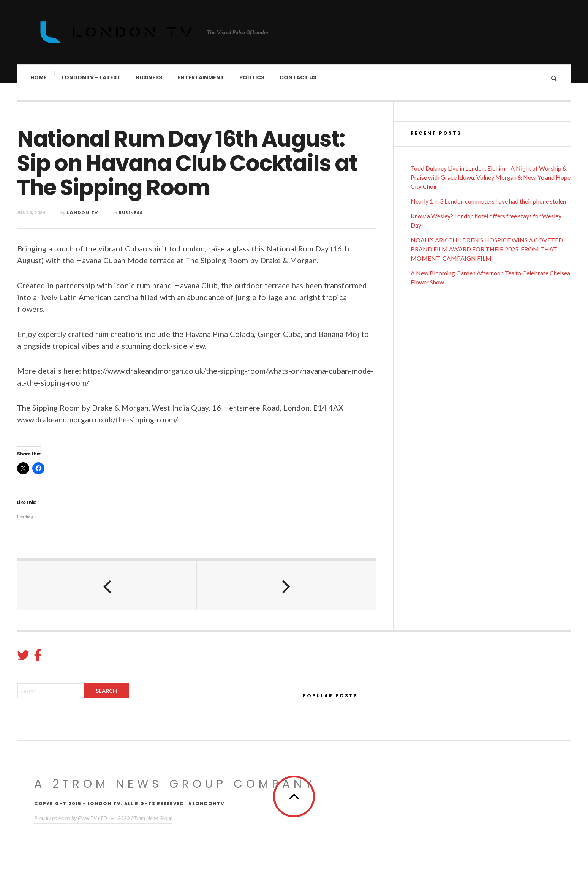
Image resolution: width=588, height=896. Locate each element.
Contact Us (298, 77)
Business (149, 77)
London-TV (82, 220)
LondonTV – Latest (92, 77)
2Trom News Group (152, 826)
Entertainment (201, 77)
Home (39, 77)
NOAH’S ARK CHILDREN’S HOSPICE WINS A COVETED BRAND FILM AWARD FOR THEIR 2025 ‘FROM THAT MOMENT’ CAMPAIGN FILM (487, 257)
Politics (252, 77)
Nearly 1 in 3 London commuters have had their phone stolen (488, 209)
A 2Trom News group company (175, 792)
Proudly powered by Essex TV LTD (71, 826)
